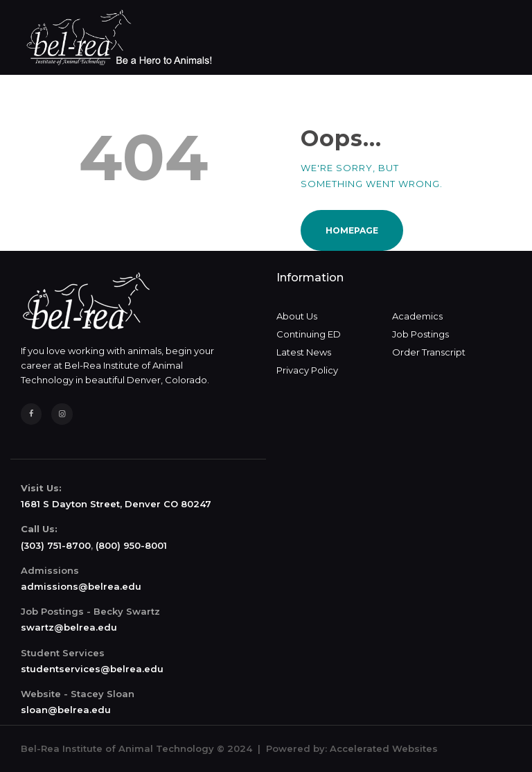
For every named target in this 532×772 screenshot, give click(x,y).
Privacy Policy (307, 370)
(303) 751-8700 (56, 545)
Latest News (304, 352)
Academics (417, 316)
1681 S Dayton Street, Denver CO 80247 (116, 504)
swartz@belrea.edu (69, 627)
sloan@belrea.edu (66, 710)
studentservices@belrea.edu (92, 669)
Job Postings (420, 334)
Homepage (352, 230)
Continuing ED (309, 334)
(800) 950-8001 (131, 545)
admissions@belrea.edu (81, 586)
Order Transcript (429, 352)
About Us (297, 316)
